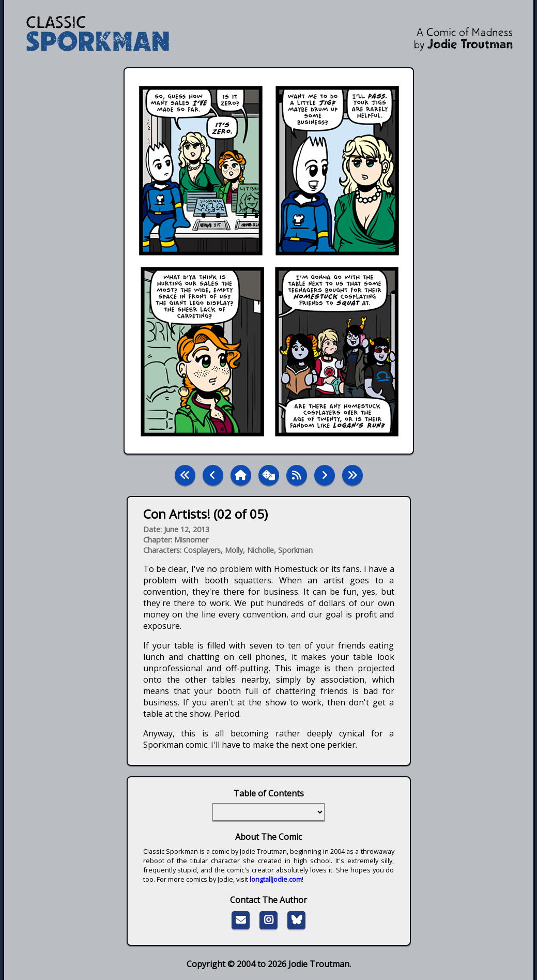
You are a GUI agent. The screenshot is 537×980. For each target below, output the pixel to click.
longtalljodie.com (276, 879)
